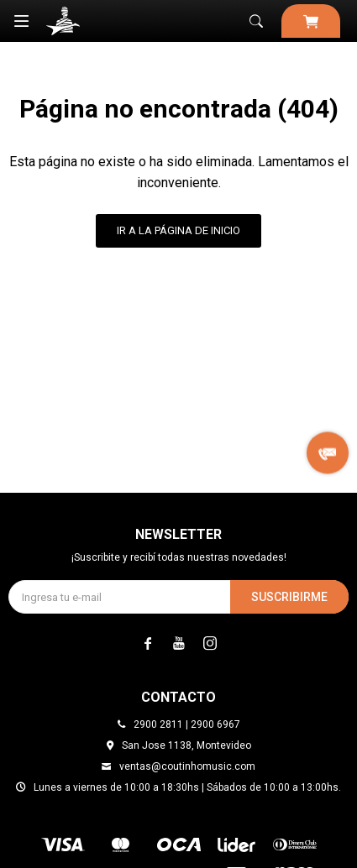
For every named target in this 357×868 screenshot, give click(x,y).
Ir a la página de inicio (178, 230)
